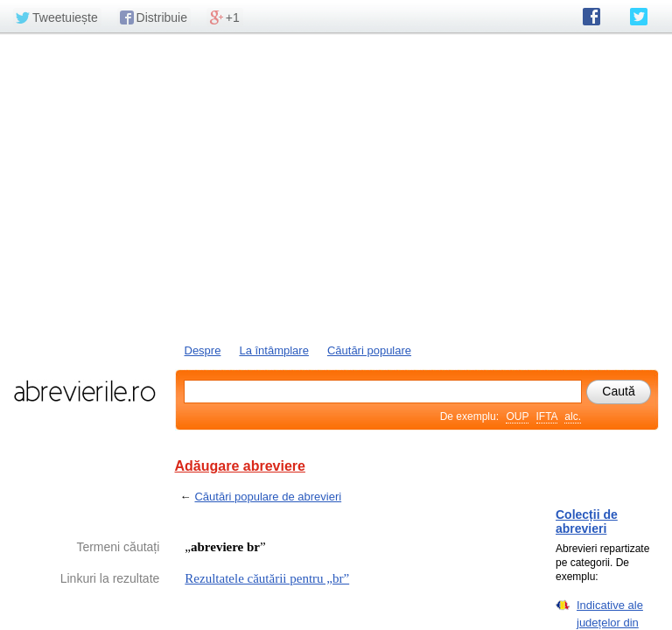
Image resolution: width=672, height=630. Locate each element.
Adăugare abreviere (240, 466)
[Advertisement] (336, 186)
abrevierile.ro (84, 391)
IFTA (547, 416)
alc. (573, 416)
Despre (203, 350)
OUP (517, 416)
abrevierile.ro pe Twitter (639, 17)
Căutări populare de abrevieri (268, 497)
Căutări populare (369, 350)
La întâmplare (274, 350)
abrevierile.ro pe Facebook (591, 17)
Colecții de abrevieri (587, 521)
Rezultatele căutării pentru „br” (267, 578)
